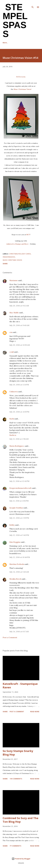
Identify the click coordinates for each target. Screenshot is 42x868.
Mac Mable (14, 313)
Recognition (18, 43)
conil (11, 352)
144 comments (16, 779)
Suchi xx (13, 435)
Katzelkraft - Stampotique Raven (20, 686)
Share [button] (5, 264)
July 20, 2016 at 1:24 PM (19, 385)
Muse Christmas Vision (12, 260)
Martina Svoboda (17, 564)
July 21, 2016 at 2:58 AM (19, 439)
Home (5, 43)
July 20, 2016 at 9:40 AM (19, 325)
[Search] (33, 4)
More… (31, 43)
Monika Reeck (15, 579)
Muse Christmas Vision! (23, 89)
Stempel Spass (15, 20)
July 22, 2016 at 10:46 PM (20, 557)
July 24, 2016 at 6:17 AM (19, 632)
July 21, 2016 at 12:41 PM (19, 481)
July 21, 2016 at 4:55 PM (19, 501)
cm (11, 332)
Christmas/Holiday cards (20, 254)
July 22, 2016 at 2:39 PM (19, 518)
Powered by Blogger (21, 859)
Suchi (12, 419)
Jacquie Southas (16, 508)
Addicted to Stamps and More (17, 244)
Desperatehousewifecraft (20, 488)
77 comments (15, 846)
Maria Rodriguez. (17, 446)
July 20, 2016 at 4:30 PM (19, 412)
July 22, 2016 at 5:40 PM (19, 535)
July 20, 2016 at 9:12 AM (19, 306)
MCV (28, 235)
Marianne (14, 280)
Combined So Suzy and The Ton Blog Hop (20, 820)
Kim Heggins (15, 542)
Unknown (14, 392)
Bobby (12, 525)
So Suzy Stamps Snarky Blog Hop (18, 753)
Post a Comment (10, 637)
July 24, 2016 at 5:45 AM (19, 572)
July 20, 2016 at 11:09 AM (20, 345)
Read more (35, 712)
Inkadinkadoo (9, 257)
